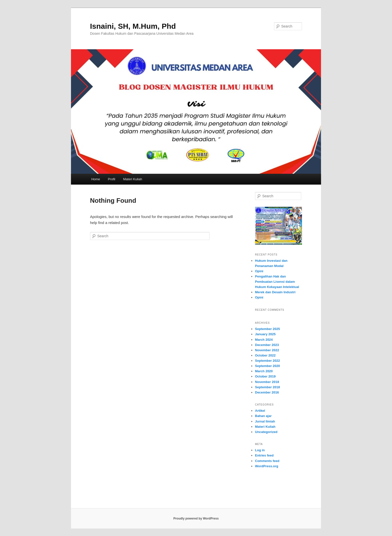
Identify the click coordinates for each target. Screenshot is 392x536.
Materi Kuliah (133, 179)
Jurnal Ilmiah (265, 421)
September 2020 (267, 366)
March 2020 (264, 371)
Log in (260, 450)
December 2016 (267, 392)
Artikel (260, 411)
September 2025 (267, 329)
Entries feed (264, 455)
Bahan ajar (263, 416)
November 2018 (267, 382)
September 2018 (267, 387)
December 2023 (267, 345)
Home (96, 179)
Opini (259, 271)
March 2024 (264, 340)
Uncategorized (266, 432)
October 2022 (265, 355)
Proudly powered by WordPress (196, 518)
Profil (111, 179)
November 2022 (267, 350)
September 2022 (267, 361)
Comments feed (267, 461)
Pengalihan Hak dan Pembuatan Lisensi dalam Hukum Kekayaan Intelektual (277, 282)
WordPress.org (267, 466)
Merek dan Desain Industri (275, 292)
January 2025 (265, 334)
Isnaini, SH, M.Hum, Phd (133, 26)
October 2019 (265, 376)
